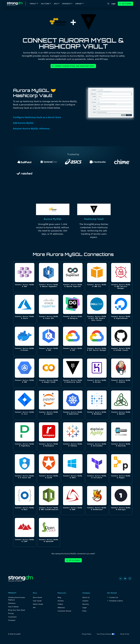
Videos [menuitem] (60, 604)
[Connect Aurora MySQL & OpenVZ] (121, 404)
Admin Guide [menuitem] (38, 604)
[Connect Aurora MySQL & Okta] (25, 500)
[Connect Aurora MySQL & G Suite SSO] (25, 468)
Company (78, 4)
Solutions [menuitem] (12, 603)
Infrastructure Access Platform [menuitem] (17, 599)
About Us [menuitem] (86, 597)
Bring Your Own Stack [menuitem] (17, 610)
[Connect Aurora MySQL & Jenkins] (121, 372)
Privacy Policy (87, 634)
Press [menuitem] (84, 611)
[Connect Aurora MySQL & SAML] (73, 500)
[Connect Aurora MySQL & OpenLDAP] (49, 532)
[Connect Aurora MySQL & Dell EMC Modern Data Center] (97, 308)
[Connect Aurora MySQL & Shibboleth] (97, 500)
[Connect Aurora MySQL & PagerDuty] (25, 436)
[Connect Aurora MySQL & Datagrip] (73, 308)
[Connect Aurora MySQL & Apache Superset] (73, 277)
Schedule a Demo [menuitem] (116, 601)
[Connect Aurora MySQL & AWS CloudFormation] (49, 500)
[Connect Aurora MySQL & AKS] (25, 277)
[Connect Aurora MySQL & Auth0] (49, 468)
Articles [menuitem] (61, 601)
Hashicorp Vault (94, 219)
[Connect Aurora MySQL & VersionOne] (97, 436)
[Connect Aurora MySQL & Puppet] (121, 468)
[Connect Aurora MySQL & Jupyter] (49, 404)
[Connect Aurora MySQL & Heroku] (97, 372)
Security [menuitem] (86, 604)
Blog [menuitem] (59, 597)
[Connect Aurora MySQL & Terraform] (97, 468)
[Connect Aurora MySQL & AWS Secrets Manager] (121, 277)
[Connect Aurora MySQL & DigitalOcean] (121, 308)
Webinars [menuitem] (61, 608)
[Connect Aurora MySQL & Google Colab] (49, 372)
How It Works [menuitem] (13, 607)
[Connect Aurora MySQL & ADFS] (73, 468)
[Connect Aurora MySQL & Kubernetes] (73, 404)
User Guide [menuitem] (37, 601)
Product (33, 4)
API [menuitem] (34, 608)
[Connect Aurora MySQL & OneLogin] (121, 500)
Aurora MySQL (53, 219)
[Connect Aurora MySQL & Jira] (25, 404)
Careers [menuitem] (85, 601)
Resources (66, 4)
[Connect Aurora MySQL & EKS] (49, 340)
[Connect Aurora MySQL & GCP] (73, 340)
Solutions (45, 4)
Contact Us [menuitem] (114, 597)
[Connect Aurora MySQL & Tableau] (73, 436)
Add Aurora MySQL (23, 123)
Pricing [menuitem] (11, 613)
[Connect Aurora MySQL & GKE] (25, 372)
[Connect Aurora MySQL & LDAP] (25, 532)
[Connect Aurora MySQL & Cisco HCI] (49, 308)
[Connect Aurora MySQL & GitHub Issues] (121, 340)
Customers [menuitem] (12, 617)
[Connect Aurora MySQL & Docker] (25, 340)
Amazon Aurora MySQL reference (31, 129)
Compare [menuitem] (12, 620)
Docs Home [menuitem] (37, 597)
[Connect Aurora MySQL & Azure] (25, 308)
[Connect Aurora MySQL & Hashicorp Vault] (73, 372)
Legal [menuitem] (84, 608)
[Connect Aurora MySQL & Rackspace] (49, 436)
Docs (56, 4)
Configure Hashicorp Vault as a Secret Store (37, 117)
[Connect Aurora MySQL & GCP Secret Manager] (97, 340)
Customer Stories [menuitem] (64, 611)
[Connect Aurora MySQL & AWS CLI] (97, 277)
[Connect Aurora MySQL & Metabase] (97, 404)
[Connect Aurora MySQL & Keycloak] (121, 436)
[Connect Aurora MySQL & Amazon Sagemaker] (49, 277)
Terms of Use (125, 634)
